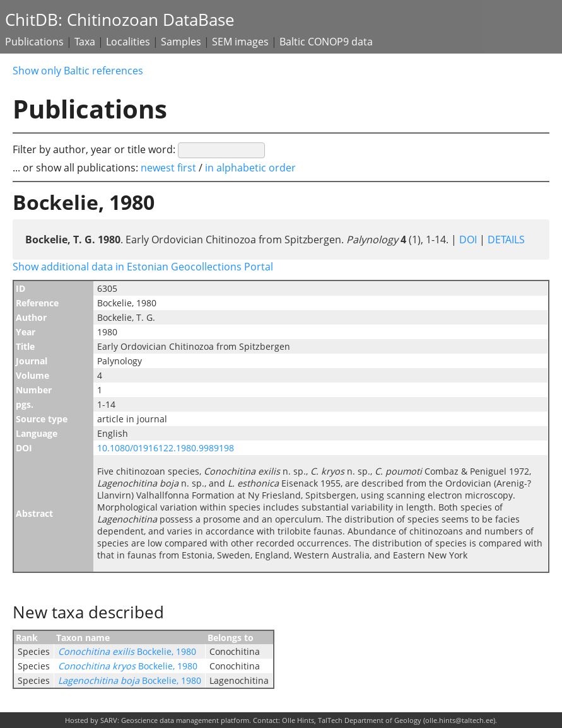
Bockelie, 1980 (127, 651)
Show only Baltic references (78, 71)
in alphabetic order (250, 168)
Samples (181, 42)
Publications (34, 42)
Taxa (85, 42)
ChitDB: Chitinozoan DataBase (120, 20)
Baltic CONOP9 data (326, 42)
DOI (468, 240)
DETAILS (505, 240)
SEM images (240, 42)
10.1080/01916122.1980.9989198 (166, 448)
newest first (170, 168)
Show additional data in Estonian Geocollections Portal (143, 267)
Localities (128, 42)
